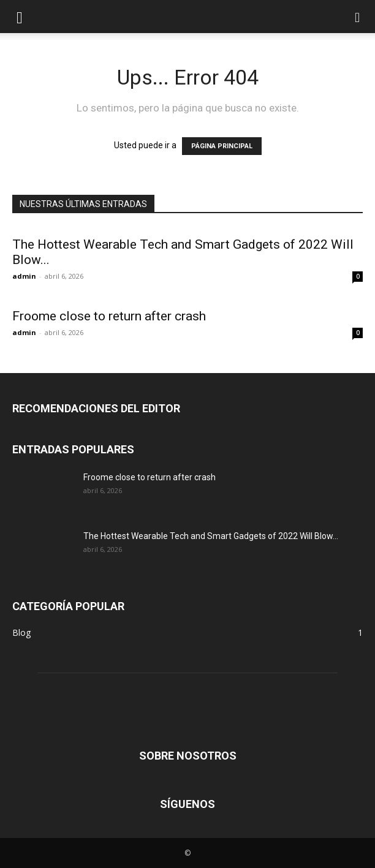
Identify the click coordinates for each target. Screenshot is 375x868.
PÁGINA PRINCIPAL (222, 146)
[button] (20, 17)
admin (24, 276)
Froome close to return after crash (109, 316)
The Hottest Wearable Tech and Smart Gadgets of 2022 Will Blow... (211, 536)
